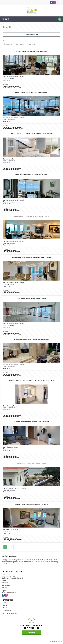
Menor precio (19, 44)
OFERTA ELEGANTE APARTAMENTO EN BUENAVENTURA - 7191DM (31, 134)
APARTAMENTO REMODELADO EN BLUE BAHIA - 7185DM (31, 340)
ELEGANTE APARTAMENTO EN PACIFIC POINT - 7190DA (31, 175)
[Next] (15, 547)
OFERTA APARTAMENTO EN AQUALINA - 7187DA (31, 298)
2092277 (5, 587)
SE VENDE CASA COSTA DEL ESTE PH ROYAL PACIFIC (31, 504)
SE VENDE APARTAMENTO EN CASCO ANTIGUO (31, 463)
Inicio (5, 602)
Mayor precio (31, 44)
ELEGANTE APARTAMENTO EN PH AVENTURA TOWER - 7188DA (31, 257)
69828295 (5, 583)
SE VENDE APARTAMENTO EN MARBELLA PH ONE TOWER (31, 422)
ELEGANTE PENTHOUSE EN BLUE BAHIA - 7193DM (31, 51)
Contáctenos (7, 611)
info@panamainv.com (9, 592)
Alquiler (5, 608)
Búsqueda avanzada (31, 34)
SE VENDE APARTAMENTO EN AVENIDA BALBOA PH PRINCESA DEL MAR (31, 381)
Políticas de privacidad (10, 613)
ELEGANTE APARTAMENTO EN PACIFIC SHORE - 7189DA (31, 216)
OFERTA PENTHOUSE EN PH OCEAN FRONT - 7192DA (31, 93)
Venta (5, 605)
